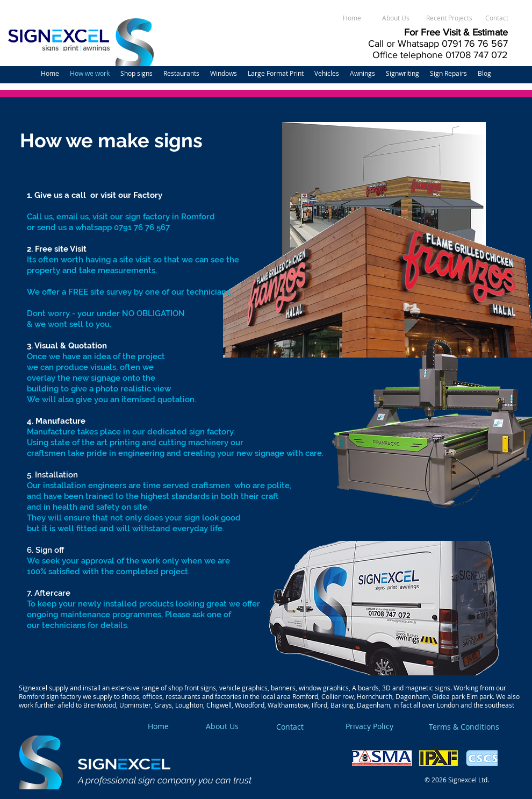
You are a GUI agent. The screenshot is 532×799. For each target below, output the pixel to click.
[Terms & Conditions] (479, 727)
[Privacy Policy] (390, 726)
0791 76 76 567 (475, 44)
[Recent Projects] (449, 18)
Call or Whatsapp (405, 44)
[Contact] (497, 18)
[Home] (352, 18)
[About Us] (396, 18)
